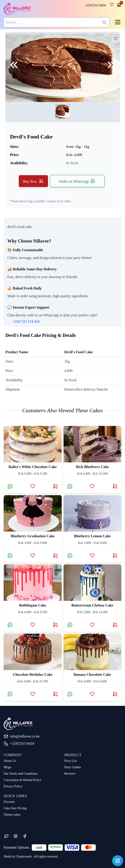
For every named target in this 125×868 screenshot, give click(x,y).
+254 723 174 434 (26, 321)
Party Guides (73, 767)
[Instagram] (16, 836)
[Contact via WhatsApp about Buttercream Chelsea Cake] (70, 625)
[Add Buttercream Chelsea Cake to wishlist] (92, 625)
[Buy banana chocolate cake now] (115, 694)
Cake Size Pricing (15, 808)
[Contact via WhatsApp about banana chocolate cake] (70, 694)
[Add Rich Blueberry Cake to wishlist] (92, 486)
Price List (71, 761)
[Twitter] (6, 836)
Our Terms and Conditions (21, 774)
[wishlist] (113, 5)
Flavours (9, 802)
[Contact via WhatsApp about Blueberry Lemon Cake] (70, 556)
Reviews (70, 774)
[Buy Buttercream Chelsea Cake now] (115, 625)
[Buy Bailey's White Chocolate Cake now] (55, 486)
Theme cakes (12, 815)
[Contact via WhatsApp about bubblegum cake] (10, 625)
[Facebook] (25, 836)
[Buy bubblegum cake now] (55, 625)
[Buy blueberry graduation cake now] (55, 556)
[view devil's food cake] (116, 39)
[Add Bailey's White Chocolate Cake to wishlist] (33, 486)
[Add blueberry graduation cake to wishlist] (33, 556)
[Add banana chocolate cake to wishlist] (92, 694)
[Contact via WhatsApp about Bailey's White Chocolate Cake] (10, 486)
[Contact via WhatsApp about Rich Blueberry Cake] (70, 486)
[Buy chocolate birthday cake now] (55, 694)
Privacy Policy (13, 786)
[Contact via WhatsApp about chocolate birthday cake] (10, 694)
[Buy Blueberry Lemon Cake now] (115, 556)
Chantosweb (24, 856)
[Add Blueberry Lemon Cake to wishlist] (92, 556)
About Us (10, 761)
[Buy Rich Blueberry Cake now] (115, 486)
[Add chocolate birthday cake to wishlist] (33, 694)
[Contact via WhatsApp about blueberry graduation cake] (10, 556)
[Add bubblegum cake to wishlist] (33, 625)
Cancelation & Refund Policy (23, 780)
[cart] (119, 5)
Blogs (7, 767)
